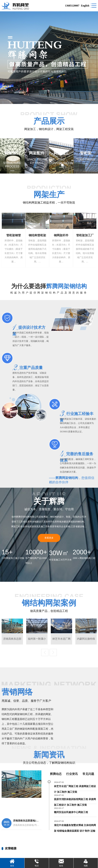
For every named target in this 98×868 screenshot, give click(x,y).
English (85, 6)
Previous (45, 652)
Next (53, 652)
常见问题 (88, 774)
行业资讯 (72, 774)
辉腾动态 (56, 774)
